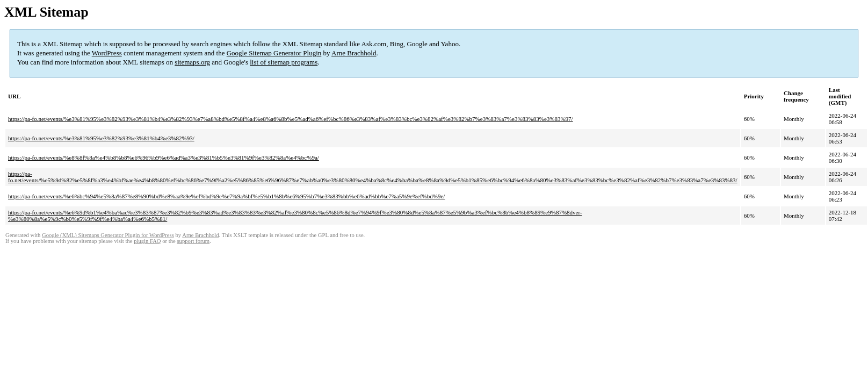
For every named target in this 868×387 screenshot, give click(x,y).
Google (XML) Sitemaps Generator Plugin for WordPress (108, 235)
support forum (193, 241)
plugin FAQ (147, 241)
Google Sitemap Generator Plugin (274, 53)
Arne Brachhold (354, 53)
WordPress (107, 53)
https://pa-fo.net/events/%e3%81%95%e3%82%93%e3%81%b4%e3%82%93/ (101, 138)
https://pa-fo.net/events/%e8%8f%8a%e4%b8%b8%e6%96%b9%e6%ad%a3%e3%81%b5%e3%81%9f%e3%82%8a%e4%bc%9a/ (164, 157)
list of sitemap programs (284, 62)
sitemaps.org (192, 62)
